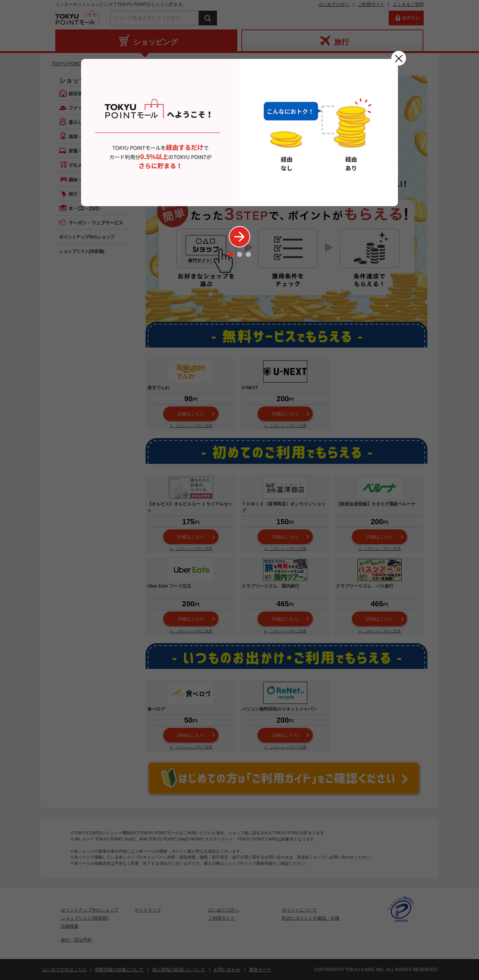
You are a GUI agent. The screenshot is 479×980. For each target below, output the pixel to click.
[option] (239, 133)
